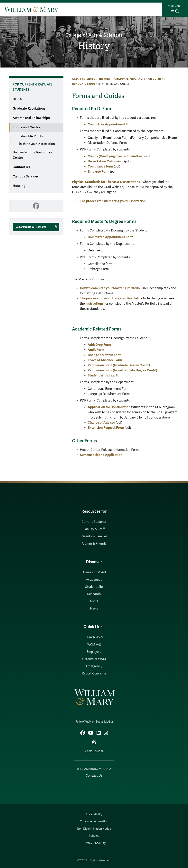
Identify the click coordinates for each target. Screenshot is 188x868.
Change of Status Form (105, 355)
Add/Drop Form (99, 345)
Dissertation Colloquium (106, 161)
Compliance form (100, 166)
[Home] (31, 9)
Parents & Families (94, 536)
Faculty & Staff (94, 529)
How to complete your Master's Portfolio (110, 288)
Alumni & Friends (94, 544)
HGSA (17, 99)
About (94, 601)
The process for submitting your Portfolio (110, 298)
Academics (94, 580)
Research (94, 594)
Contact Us (21, 167)
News (94, 609)
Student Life (94, 587)
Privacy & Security (94, 843)
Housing (19, 186)
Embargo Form (99, 172)
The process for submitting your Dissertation (113, 201)
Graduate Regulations (29, 109)
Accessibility (94, 814)
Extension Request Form (106, 428)
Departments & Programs (31, 227)
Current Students (94, 522)
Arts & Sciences (84, 79)
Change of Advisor (101, 423)
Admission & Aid (94, 572)
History (94, 46)
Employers (94, 652)
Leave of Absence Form (105, 360)
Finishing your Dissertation (36, 144)
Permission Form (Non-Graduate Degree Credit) (123, 370)
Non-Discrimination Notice (94, 829)
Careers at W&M (94, 659)
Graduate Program (129, 79)
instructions (95, 304)
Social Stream (94, 751)
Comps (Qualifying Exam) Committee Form (119, 156)
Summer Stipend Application (101, 455)
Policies (94, 836)
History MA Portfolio (32, 136)
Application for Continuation (109, 407)
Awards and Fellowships (31, 118)
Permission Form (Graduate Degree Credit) (119, 365)
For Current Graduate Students (33, 87)
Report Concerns (94, 674)
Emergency (94, 666)
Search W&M (94, 637)
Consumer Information (94, 822)
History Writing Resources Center (32, 155)
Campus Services (26, 176)
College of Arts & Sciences (94, 35)
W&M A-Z (94, 645)
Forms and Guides (26, 127)
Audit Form (96, 350)
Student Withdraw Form (106, 375)
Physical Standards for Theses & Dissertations (106, 182)
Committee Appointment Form (111, 124)
